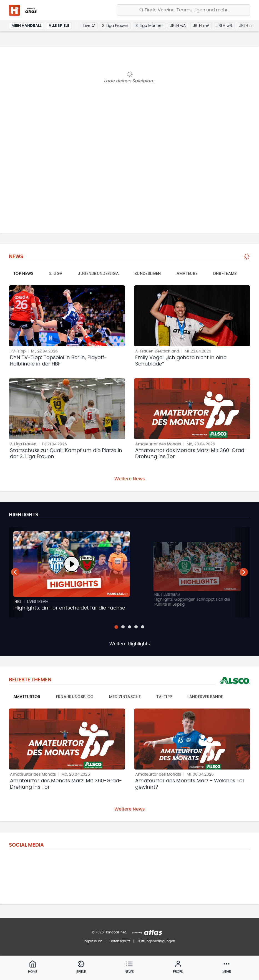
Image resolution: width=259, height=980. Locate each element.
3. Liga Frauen (115, 26)
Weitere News (130, 479)
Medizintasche (125, 697)
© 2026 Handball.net (109, 932)
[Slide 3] (130, 627)
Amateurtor (27, 697)
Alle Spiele (59, 26)
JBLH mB (247, 26)
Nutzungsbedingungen (156, 941)
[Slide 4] (136, 627)
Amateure (187, 274)
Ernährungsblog (75, 697)
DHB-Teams (225, 274)
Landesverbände (205, 697)
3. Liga (56, 274)
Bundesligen (148, 274)
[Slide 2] (123, 627)
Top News (23, 274)
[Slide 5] (143, 627)
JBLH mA (201, 26)
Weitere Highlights (130, 644)
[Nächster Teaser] (244, 572)
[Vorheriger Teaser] (15, 572)
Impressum (93, 941)
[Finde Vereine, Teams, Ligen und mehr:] (183, 10)
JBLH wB (224, 26)
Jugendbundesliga (98, 274)
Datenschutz (120, 941)
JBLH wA (178, 26)
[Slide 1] (116, 627)
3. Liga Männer (149, 26)
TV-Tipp (164, 697)
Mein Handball (26, 26)
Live (89, 26)
